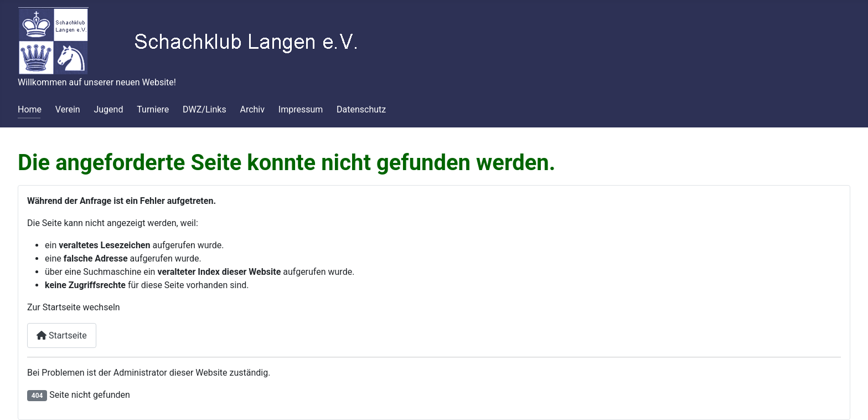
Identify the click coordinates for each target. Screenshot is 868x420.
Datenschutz (361, 109)
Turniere (153, 109)
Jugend (108, 109)
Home (30, 109)
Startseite (62, 336)
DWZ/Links (205, 109)
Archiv (252, 109)
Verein (68, 109)
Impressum (301, 109)
